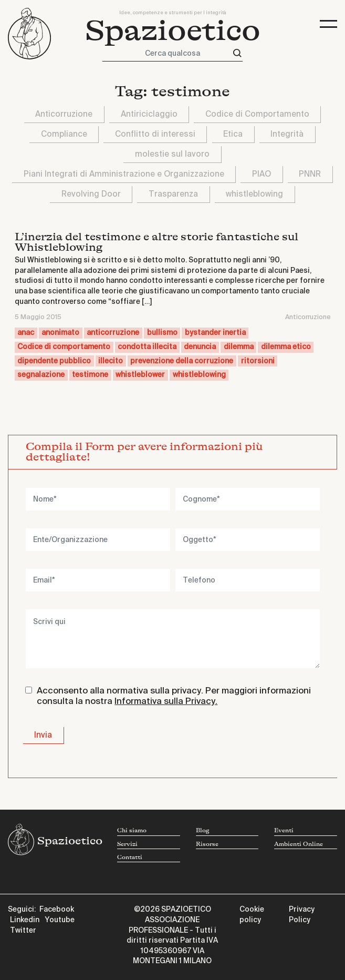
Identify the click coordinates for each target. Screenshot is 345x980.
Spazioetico (173, 31)
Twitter (23, 931)
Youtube (60, 920)
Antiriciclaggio (149, 114)
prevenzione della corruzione (182, 361)
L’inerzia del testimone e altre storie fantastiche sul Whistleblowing (156, 242)
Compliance (64, 134)
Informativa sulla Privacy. (166, 702)
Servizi (127, 844)
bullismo (162, 333)
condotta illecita (147, 347)
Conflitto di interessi (155, 134)
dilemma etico (286, 347)
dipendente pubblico (54, 361)
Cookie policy (252, 915)
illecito (111, 361)
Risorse (207, 844)
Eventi (284, 831)
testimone (90, 375)
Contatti (130, 857)
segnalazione (41, 375)
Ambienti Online (299, 844)
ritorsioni (258, 361)
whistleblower (140, 375)
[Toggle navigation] (328, 24)
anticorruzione (113, 333)
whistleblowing (254, 194)
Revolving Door (91, 194)
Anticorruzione (64, 114)
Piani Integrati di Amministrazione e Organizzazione (124, 174)
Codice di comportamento (64, 347)
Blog (202, 831)
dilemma (239, 347)
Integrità (287, 134)
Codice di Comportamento (257, 114)
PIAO (262, 174)
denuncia (200, 347)
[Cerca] (237, 53)
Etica (233, 134)
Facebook (57, 910)
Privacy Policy (302, 915)
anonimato (60, 333)
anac (26, 333)
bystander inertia (215, 333)
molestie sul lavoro (172, 154)
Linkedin (25, 920)
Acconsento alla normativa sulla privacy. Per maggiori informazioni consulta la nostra (174, 696)
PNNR (310, 174)
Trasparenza (173, 194)
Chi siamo (132, 831)
